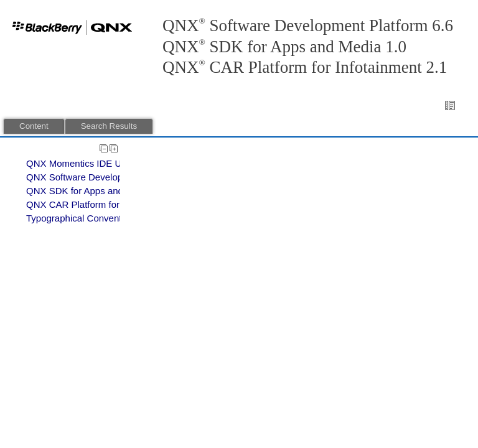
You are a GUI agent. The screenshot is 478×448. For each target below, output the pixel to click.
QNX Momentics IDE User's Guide (97, 163)
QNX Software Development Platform (103, 177)
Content (34, 126)
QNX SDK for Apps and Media (89, 191)
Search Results (109, 126)
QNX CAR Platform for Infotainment (100, 204)
